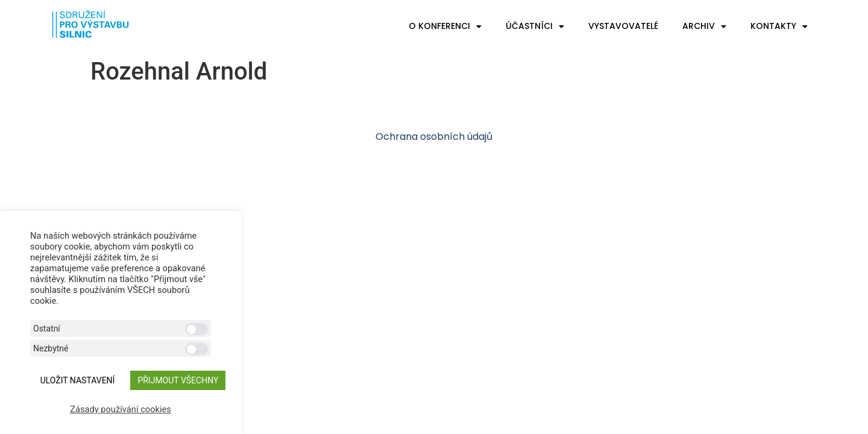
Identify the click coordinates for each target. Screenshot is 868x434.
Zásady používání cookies (121, 409)
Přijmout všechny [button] (178, 380)
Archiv (704, 27)
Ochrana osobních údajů (434, 137)
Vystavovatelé (623, 26)
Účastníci (535, 27)
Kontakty (779, 27)
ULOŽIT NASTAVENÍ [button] (78, 380)
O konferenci (445, 27)
